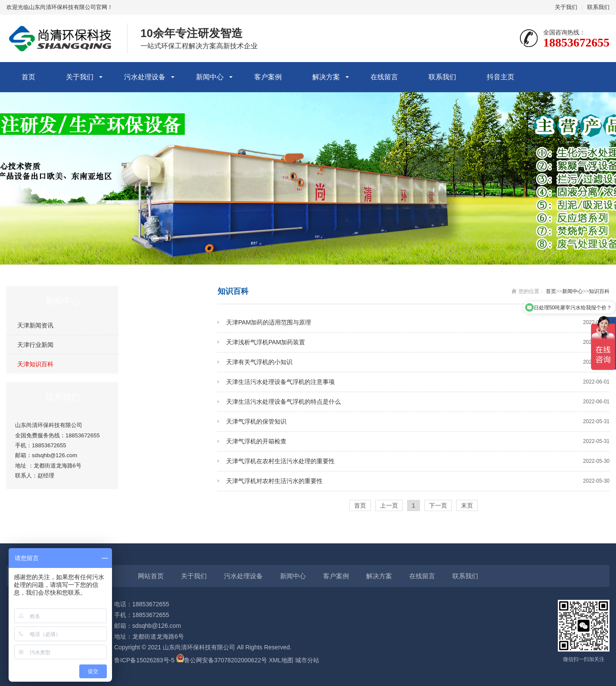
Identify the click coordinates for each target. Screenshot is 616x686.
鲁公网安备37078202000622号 (226, 660)
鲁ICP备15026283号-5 (144, 660)
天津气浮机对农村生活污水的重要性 (418, 481)
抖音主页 (501, 77)
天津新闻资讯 (35, 325)
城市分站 (307, 660)
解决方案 (326, 77)
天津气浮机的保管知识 (418, 422)
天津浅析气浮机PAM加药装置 (418, 342)
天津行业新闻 (35, 345)
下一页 (438, 505)
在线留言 (384, 77)
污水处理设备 (145, 77)
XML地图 (281, 660)
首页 (28, 77)
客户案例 (268, 77)
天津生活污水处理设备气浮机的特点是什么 (418, 402)
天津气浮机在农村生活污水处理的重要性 (418, 461)
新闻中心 (210, 77)
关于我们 (566, 7)
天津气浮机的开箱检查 (418, 441)
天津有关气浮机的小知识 (418, 362)
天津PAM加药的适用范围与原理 (418, 323)
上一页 (389, 505)
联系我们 (598, 7)
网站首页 (151, 576)
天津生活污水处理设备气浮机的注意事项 (418, 382)
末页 (467, 505)
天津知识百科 (35, 364)
